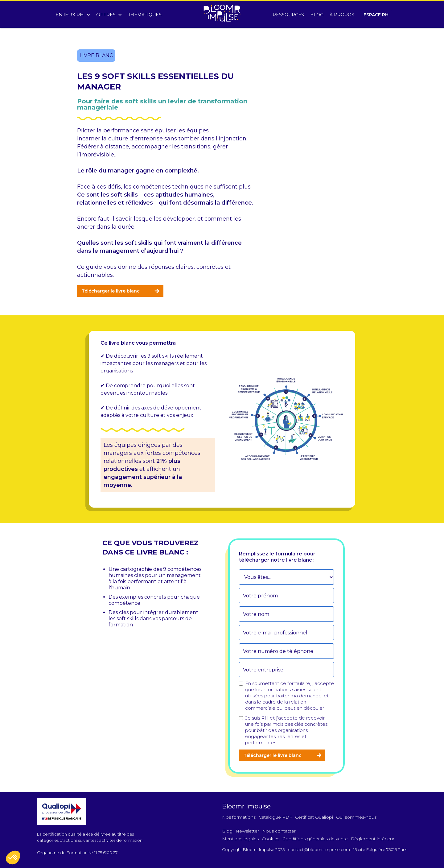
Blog (227, 831)
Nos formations (239, 817)
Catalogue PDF (275, 817)
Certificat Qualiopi (314, 817)
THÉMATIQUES (145, 15)
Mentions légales (240, 839)
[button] (73, 13)
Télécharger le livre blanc (111, 291)
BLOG (317, 15)
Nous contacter (279, 831)
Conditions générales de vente (315, 839)
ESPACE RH (376, 15)
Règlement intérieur (373, 839)
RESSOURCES (288, 15)
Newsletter (247, 831)
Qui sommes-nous (356, 817)
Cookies (271, 839)
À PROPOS (342, 15)
